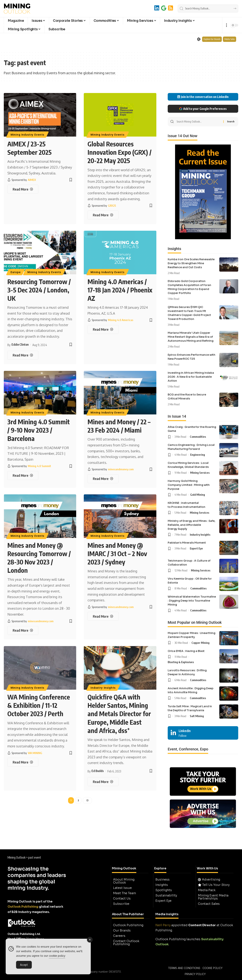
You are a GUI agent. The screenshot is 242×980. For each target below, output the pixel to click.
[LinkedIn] (157, 8)
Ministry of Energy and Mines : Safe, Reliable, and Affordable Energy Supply (192, 525)
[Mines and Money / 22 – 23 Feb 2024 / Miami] (103, 479)
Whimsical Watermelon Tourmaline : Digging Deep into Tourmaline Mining (192, 601)
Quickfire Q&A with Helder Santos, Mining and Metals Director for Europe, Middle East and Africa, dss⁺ (119, 714)
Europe (16, 272)
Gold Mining (198, 495)
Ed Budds (98, 771)
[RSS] (171, 8)
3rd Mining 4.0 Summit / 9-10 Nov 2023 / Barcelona (39, 430)
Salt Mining (197, 716)
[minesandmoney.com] (111, 469)
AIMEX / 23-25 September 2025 (29, 148)
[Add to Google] (164, 8)
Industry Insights (103, 688)
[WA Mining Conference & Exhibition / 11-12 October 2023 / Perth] (23, 762)
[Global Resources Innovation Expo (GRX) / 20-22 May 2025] (103, 215)
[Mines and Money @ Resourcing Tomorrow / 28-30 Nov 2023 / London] (23, 630)
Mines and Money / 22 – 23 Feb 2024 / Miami (119, 426)
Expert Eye (196, 548)
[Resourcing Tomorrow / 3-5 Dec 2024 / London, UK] (23, 355)
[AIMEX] (22, 180)
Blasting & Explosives (181, 662)
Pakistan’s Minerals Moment (187, 543)
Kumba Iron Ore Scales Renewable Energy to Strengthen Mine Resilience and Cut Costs (191, 263)
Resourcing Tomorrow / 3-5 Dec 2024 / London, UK (39, 290)
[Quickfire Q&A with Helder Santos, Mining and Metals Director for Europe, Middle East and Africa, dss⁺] (103, 782)
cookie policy (57, 956)
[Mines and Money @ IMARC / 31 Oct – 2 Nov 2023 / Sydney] (103, 616)
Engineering (198, 455)
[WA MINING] (25, 753)
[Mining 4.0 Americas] (110, 320)
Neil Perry (163, 925)
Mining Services (200, 473)
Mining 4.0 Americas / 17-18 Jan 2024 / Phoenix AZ (120, 290)
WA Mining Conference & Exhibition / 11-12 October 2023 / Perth (39, 705)
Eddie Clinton (20, 345)
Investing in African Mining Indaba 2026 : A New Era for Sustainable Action (191, 377)
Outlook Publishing (23, 907)
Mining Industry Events (27, 135)
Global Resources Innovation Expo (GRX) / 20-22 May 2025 (119, 152)
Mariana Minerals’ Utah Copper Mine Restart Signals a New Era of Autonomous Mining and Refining (191, 337)
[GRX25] (102, 206)
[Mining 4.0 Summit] (29, 466)
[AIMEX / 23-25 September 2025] (23, 189)
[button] (226, 25)
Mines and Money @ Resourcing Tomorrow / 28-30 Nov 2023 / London (39, 558)
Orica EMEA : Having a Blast (186, 651)
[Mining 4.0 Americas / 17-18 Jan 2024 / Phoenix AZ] (103, 329)
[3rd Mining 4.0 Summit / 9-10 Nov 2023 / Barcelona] (23, 476)
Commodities (198, 437)
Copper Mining (201, 643)
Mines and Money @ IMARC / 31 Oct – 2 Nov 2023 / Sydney (117, 553)
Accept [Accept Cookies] (24, 965)
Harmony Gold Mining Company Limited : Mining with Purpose (189, 485)
